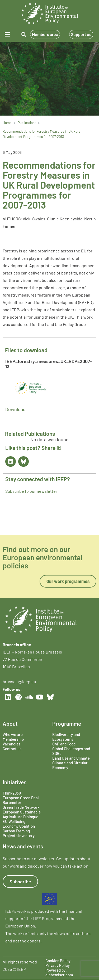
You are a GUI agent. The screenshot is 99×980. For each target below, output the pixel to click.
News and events (23, 846)
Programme (67, 724)
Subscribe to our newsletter (31, 491)
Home (7, 123)
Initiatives (15, 782)
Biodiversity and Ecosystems (66, 737)
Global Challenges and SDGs (71, 751)
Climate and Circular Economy (70, 765)
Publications (27, 123)
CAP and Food (64, 744)
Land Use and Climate (71, 758)
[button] (8, 34)
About (10, 724)
